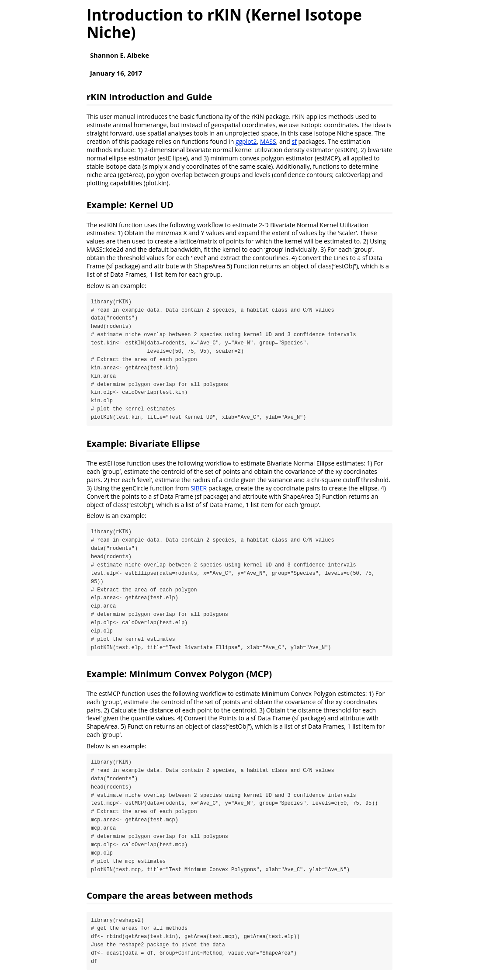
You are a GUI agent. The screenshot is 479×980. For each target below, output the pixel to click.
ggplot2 (246, 141)
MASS (268, 141)
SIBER (199, 489)
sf (294, 141)
